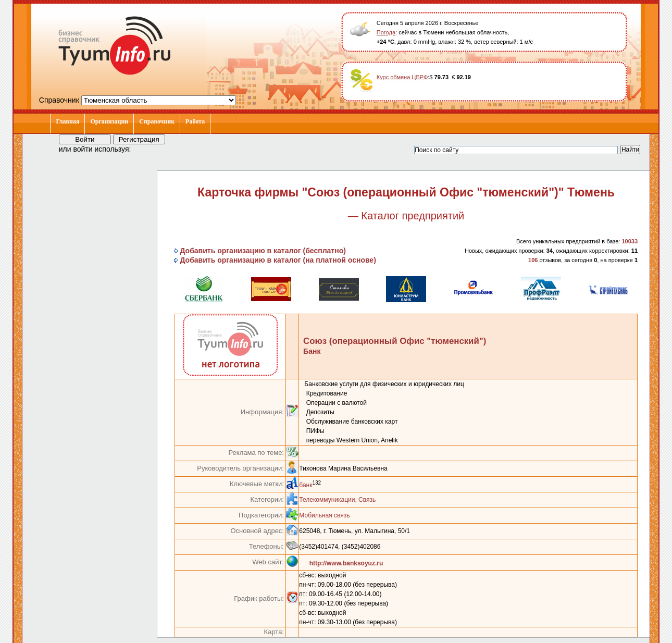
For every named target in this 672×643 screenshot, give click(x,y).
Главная (67, 121)
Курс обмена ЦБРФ (402, 77)
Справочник (157, 121)
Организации (109, 121)
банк (306, 485)
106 (533, 260)
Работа (195, 121)
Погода (386, 32)
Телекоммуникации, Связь (337, 500)
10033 (630, 241)
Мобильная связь (324, 515)
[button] (148, 149)
